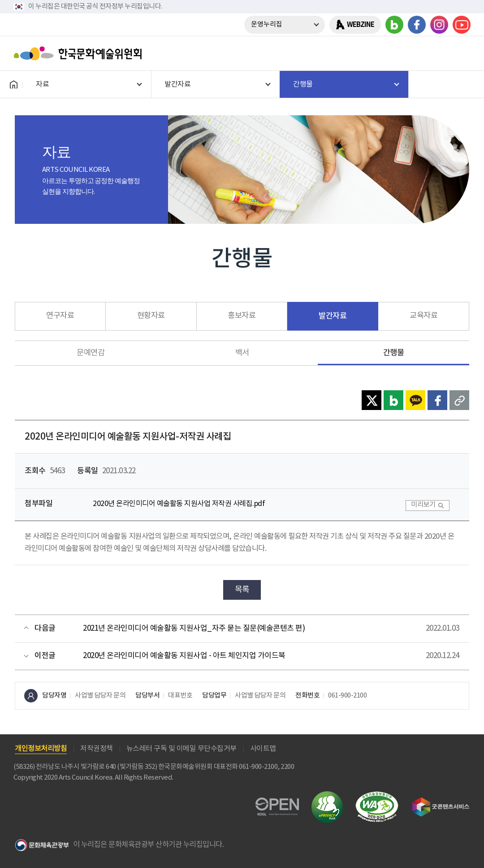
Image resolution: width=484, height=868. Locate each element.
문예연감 (91, 353)
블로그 (394, 25)
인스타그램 (439, 25)
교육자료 (423, 316)
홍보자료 (242, 316)
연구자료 (60, 316)
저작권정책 (97, 749)
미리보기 (423, 505)
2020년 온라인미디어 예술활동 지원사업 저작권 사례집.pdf (179, 504)
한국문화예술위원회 (80, 53)
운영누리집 (267, 24)
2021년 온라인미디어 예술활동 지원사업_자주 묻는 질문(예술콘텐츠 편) (194, 628)
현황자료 (151, 316)
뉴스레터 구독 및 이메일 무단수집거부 (181, 749)
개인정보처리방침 (41, 749)
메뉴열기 (460, 53)
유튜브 (462, 25)
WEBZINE (361, 25)
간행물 (394, 353)
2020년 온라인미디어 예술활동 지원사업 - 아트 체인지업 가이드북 (184, 656)
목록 (242, 590)
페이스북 (417, 25)
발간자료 (333, 316)
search (437, 53)
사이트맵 (263, 749)
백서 (242, 353)
